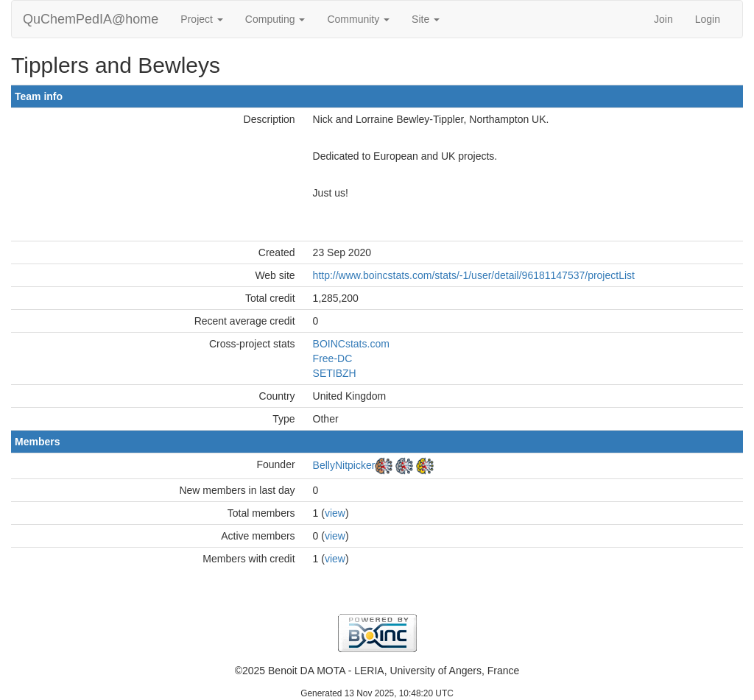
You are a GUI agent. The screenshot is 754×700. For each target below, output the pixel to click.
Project (201, 19)
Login (708, 19)
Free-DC (333, 358)
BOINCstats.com (351, 344)
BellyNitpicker (344, 465)
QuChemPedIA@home (91, 19)
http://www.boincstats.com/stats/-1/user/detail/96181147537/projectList (474, 275)
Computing (275, 19)
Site (426, 19)
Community (358, 19)
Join (663, 19)
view (335, 513)
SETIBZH (335, 373)
